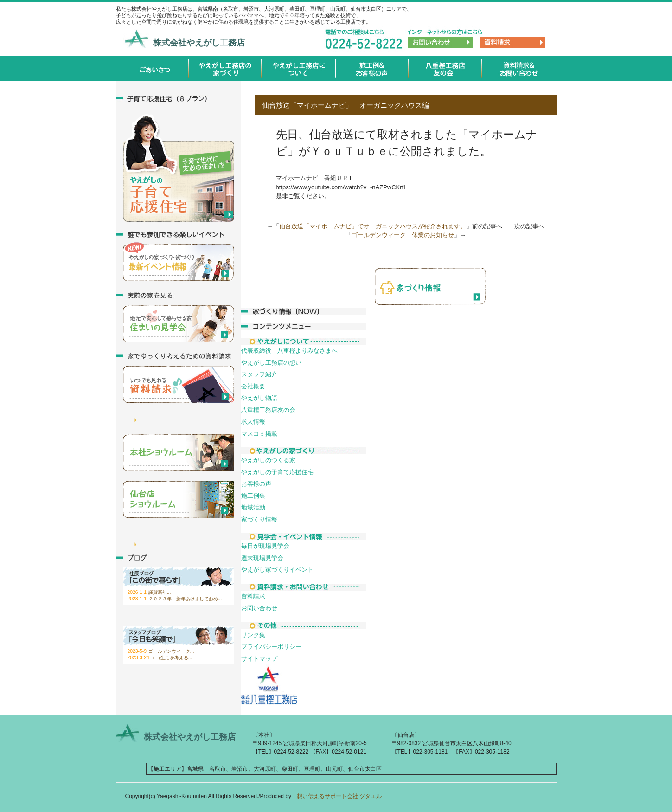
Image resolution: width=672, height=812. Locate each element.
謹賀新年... (160, 592)
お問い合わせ (259, 608)
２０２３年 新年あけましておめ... (185, 599)
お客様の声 (256, 484)
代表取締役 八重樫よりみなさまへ (289, 351)
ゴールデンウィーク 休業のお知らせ (403, 235)
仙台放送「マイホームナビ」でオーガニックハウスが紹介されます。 (373, 226)
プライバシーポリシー (271, 647)
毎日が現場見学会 (265, 546)
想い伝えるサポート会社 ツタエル (336, 796)
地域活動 (253, 507)
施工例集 (253, 496)
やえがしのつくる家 (268, 460)
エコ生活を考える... (172, 658)
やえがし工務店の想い (271, 363)
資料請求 (253, 596)
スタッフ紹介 (259, 374)
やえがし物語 (259, 398)
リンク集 (253, 635)
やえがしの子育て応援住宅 (277, 472)
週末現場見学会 (262, 558)
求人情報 (253, 422)
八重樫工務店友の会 (268, 410)
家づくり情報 (259, 519)
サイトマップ (259, 659)
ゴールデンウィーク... (171, 651)
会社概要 (253, 386)
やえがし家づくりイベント (277, 570)
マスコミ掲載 (259, 434)
